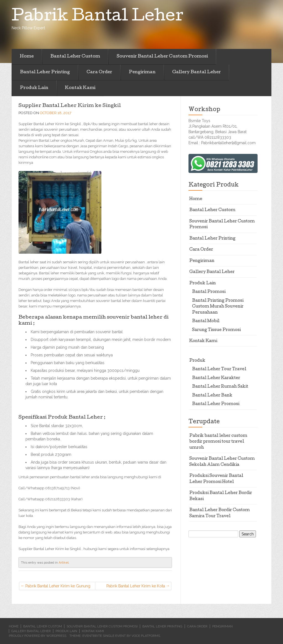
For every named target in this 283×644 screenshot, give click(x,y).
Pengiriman (142, 72)
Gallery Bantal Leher (196, 72)
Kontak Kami (80, 88)
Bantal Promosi (209, 292)
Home (27, 57)
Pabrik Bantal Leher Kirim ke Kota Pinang (136, 587)
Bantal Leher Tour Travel (219, 369)
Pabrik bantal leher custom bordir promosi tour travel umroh (218, 442)
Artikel (64, 562)
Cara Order (99, 72)
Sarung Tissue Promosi (216, 330)
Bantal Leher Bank (212, 396)
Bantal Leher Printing (45, 72)
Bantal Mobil (206, 321)
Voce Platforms (146, 636)
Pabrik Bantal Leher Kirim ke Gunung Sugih (58, 587)
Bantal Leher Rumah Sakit (220, 387)
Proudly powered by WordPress (38, 636)
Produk (197, 361)
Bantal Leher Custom (75, 57)
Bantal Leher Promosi (216, 404)
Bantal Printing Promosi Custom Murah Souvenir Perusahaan (218, 307)
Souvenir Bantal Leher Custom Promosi (162, 57)
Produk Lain (34, 88)
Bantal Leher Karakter (216, 378)
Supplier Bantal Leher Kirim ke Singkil (70, 106)
